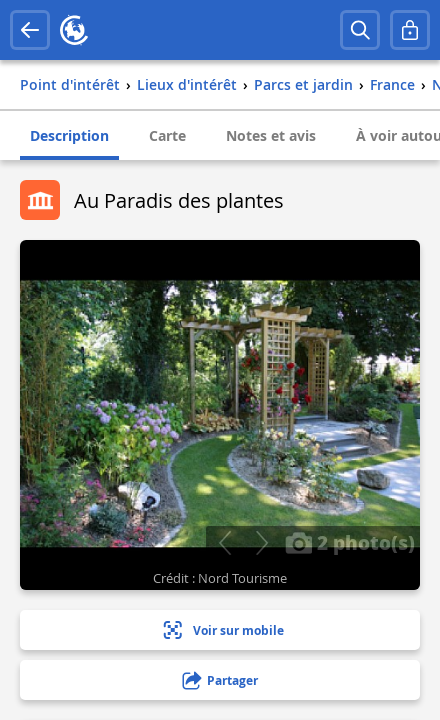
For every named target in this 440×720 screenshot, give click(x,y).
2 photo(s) (350, 542)
